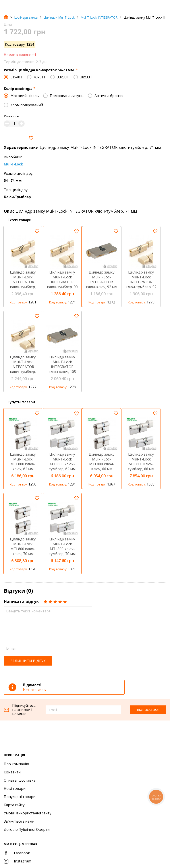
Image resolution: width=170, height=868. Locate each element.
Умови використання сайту (28, 813)
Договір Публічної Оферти (27, 829)
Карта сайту (14, 805)
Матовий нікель (25, 96)
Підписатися (148, 710)
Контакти (12, 772)
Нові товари (15, 788)
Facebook (17, 853)
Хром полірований (27, 105)
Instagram (17, 861)
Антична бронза (109, 96)
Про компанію (16, 764)
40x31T (40, 77)
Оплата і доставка (20, 780)
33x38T (63, 77)
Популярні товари (20, 797)
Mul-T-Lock (13, 164)
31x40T (16, 77)
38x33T (86, 77)
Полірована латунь (67, 96)
